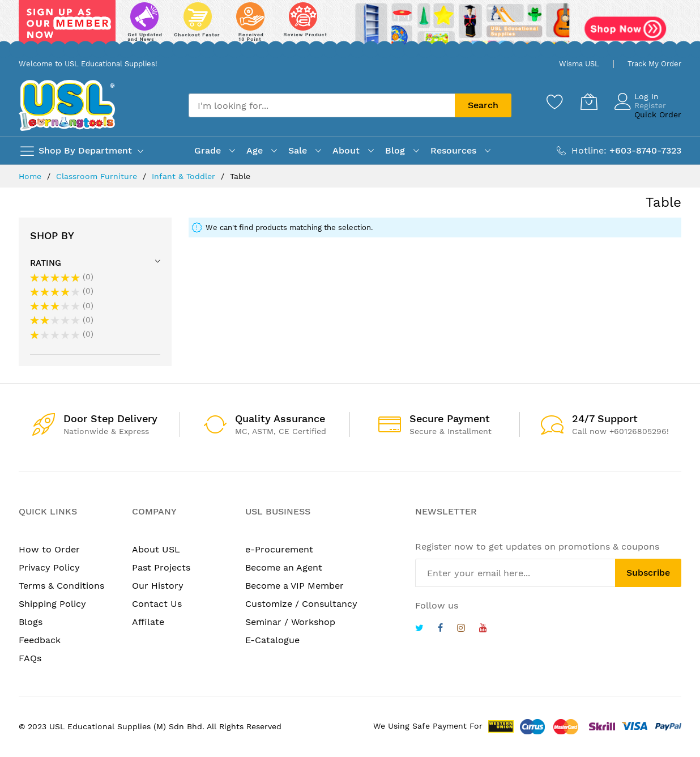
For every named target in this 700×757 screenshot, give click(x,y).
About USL (156, 549)
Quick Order (658, 114)
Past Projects (161, 567)
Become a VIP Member (294, 586)
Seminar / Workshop (290, 622)
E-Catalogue (272, 640)
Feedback (40, 640)
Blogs (31, 622)
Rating (46, 263)
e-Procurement (279, 549)
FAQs (30, 658)
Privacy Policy (49, 567)
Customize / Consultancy (301, 604)
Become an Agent (284, 567)
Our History (158, 586)
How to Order (49, 549)
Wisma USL (579, 64)
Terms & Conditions (61, 586)
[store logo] (67, 105)
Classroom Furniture (98, 176)
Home (31, 176)
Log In (646, 96)
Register (650, 105)
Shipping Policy (52, 604)
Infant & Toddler (185, 176)
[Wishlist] (555, 101)
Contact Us (157, 604)
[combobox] (322, 105)
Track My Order (654, 64)
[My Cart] (589, 101)
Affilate (148, 622)
